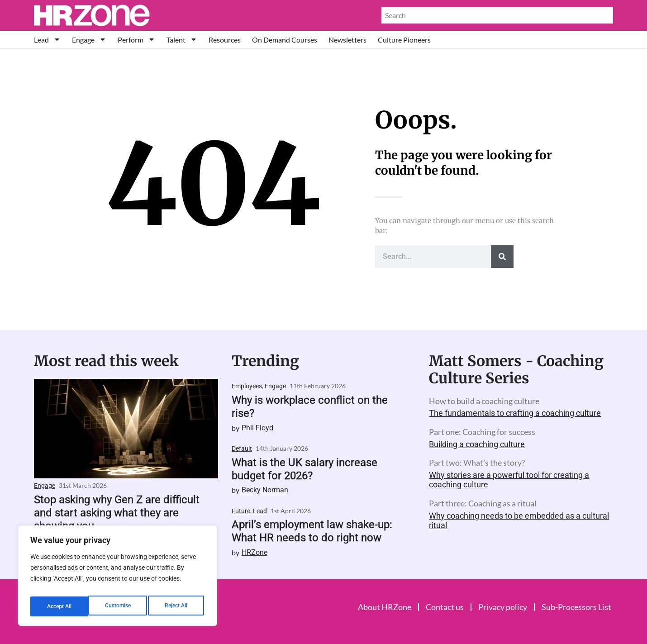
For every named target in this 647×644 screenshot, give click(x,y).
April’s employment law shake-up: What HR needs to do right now (312, 531)
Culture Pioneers (404, 40)
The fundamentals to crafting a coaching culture (515, 413)
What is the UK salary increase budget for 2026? (304, 469)
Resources (225, 40)
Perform (136, 40)
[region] (118, 578)
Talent (182, 40)
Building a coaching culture (477, 444)
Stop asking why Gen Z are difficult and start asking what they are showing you (117, 513)
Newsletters (347, 40)
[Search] (502, 257)
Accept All (177, 606)
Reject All (119, 606)
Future (241, 511)
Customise (59, 606)
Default (242, 448)
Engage (89, 40)
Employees (247, 386)
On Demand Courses (285, 40)
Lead (47, 40)
